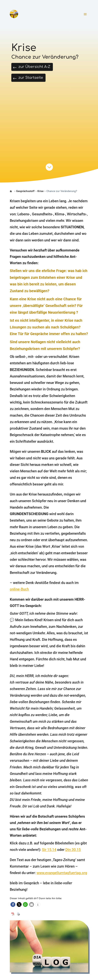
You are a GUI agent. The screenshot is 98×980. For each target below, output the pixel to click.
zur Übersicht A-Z (41, 68)
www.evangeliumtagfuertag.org (62, 877)
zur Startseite (36, 81)
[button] (13, 909)
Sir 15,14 (49, 854)
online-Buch (19, 594)
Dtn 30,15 (73, 854)
